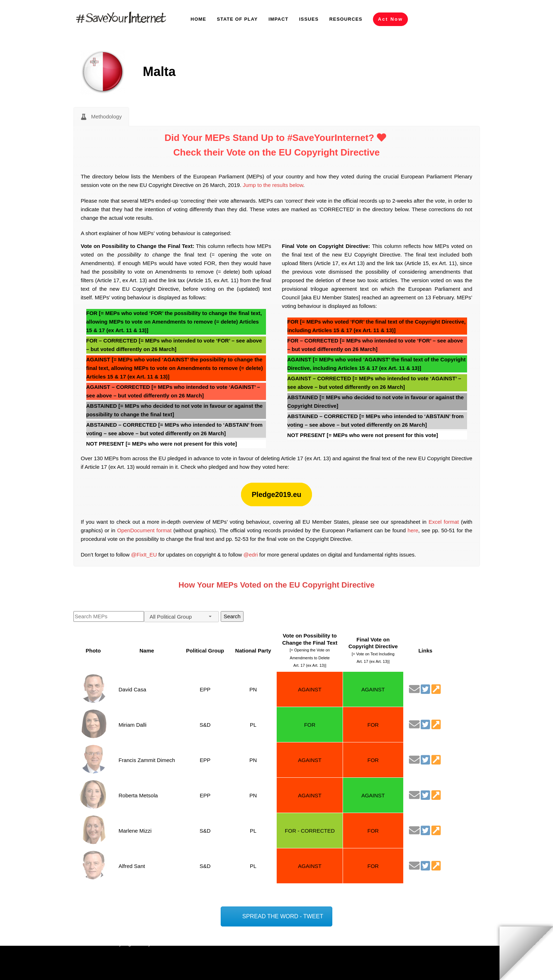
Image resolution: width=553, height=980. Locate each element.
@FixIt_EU (144, 555)
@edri (251, 555)
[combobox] (181, 617)
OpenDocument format (144, 530)
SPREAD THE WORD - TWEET (283, 916)
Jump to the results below (273, 185)
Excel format (444, 522)
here (413, 530)
